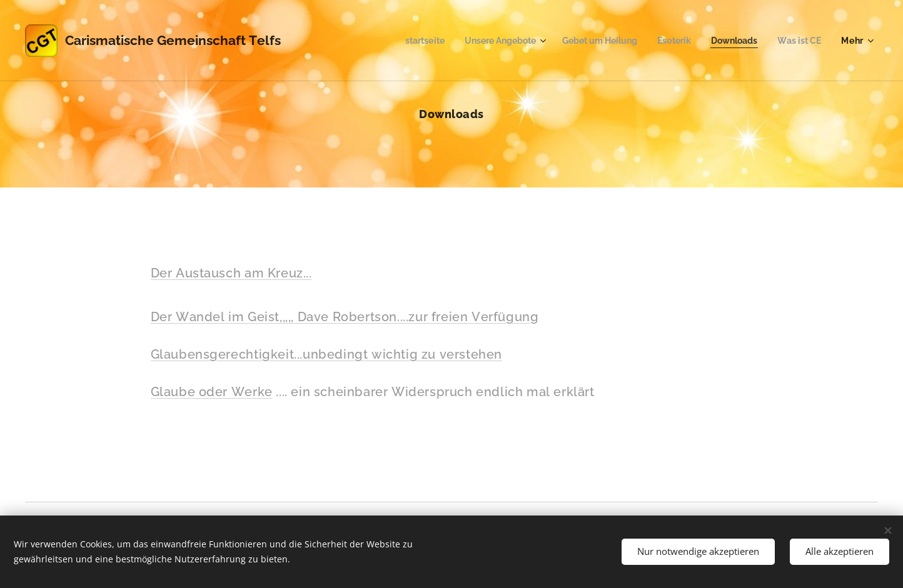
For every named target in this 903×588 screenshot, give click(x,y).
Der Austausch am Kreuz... (231, 273)
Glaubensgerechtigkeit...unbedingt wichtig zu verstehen (326, 354)
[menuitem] (402, 41)
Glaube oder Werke (212, 392)
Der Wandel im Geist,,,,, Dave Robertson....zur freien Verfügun (341, 317)
